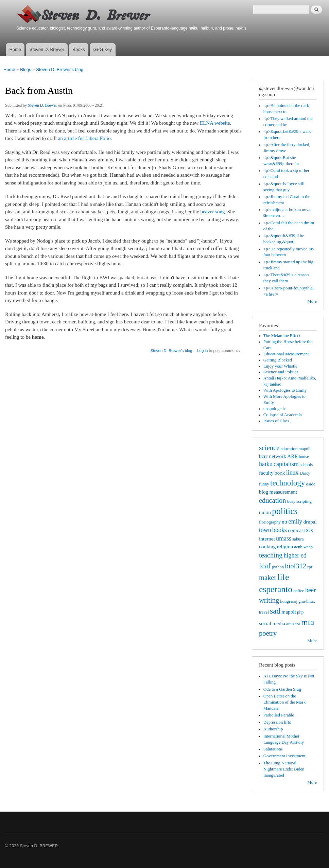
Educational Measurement (286, 354)
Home (15, 49)
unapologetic (275, 409)
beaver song (212, 212)
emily (296, 521)
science (269, 448)
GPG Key (102, 49)
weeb (308, 547)
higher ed (295, 555)
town (265, 530)
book (280, 473)
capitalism (286, 464)
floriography (270, 522)
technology (288, 483)
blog (264, 492)
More (312, 301)
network (278, 456)
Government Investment (284, 756)
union (265, 512)
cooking (267, 546)
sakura (298, 539)
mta (308, 622)
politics (285, 511)
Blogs (26, 69)
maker (268, 578)
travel (264, 612)
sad (275, 611)
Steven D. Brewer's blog (60, 69)
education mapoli (295, 449)
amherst (293, 624)
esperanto (276, 589)
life (283, 577)
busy (291, 501)
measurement (283, 492)
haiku (266, 464)
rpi (310, 567)
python (278, 567)
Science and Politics (281, 372)
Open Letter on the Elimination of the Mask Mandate (285, 702)
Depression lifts (277, 722)
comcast (296, 530)
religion (285, 546)
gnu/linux (307, 601)
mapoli (289, 612)
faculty (266, 473)
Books (79, 49)
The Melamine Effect (282, 336)
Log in (202, 351)
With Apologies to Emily (285, 390)
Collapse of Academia (283, 415)
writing (269, 600)
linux (292, 473)
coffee (299, 591)
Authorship (273, 729)
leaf (265, 566)
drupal (310, 522)
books (280, 530)
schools (306, 465)
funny (264, 484)
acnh (298, 547)
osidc (311, 484)
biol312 (296, 566)
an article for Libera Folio (84, 138)
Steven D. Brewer (47, 49)
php (300, 612)
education (273, 500)
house (304, 457)
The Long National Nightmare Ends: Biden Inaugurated (284, 769)
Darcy (305, 473)
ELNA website (215, 123)
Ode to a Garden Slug (282, 689)
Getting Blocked (278, 360)
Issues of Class (276, 421)
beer (310, 590)
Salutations (273, 749)
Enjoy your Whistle (280, 366)
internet (267, 539)
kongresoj (289, 601)
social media (272, 623)
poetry (268, 633)
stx (309, 530)
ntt (284, 522)
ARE (292, 456)
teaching (271, 555)
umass (284, 538)
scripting (304, 501)
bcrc (263, 456)
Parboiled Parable (279, 715)
